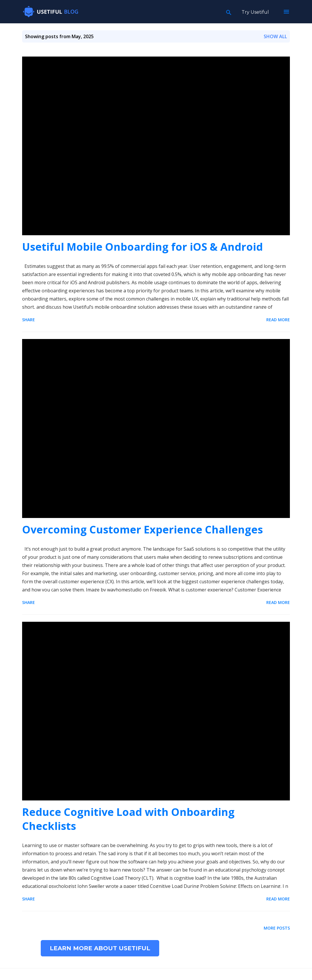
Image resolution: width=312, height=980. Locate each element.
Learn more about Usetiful (100, 948)
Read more (278, 320)
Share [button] (29, 320)
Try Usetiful (255, 12)
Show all (275, 36)
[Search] (229, 12)
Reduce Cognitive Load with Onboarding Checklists (128, 819)
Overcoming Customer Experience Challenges (142, 529)
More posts (277, 928)
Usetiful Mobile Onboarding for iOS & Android (142, 247)
